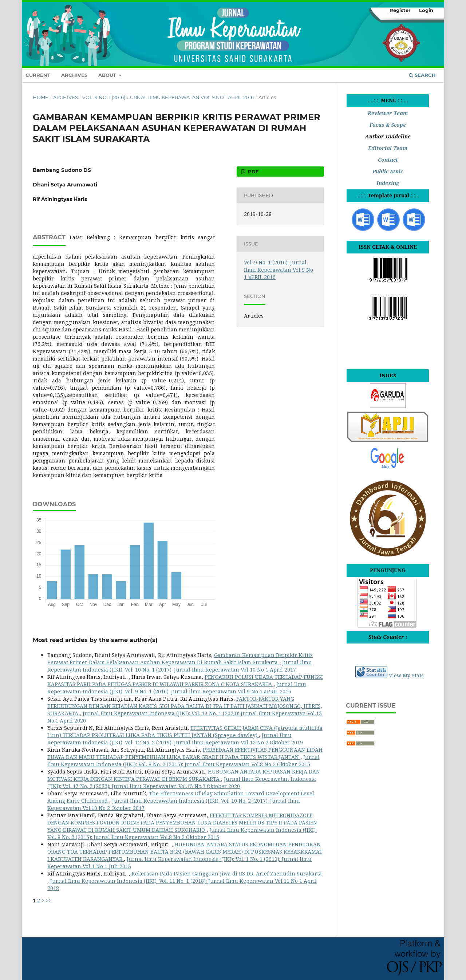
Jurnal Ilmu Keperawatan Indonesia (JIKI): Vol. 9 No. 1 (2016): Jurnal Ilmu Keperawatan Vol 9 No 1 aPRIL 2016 (177, 688)
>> (49, 900)
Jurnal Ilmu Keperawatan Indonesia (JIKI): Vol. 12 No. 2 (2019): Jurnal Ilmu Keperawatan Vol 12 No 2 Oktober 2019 (175, 739)
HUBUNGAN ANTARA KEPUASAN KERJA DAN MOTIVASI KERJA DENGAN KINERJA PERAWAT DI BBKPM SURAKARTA (184, 775)
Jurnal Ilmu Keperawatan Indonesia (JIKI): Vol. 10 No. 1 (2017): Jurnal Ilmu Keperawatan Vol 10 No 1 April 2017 (180, 666)
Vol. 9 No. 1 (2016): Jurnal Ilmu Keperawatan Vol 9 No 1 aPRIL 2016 (168, 97)
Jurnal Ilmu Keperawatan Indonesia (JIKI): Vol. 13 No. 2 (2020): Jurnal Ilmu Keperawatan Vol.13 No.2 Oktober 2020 (182, 782)
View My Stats (406, 675)
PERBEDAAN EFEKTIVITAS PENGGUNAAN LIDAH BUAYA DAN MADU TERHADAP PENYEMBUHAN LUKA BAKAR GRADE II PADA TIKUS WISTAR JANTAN (185, 753)
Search (422, 75)
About (108, 75)
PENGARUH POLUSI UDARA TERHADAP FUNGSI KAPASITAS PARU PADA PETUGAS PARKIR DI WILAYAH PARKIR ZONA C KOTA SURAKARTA (185, 680)
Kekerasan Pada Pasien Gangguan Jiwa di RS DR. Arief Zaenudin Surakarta (227, 873)
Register (400, 10)
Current (38, 75)
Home (41, 97)
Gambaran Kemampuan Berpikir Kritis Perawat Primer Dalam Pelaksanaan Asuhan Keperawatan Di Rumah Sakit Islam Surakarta (180, 659)
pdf (252, 172)
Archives (74, 75)
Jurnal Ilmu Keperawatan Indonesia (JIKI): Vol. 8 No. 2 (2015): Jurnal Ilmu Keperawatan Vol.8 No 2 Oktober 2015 (183, 761)
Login (426, 10)
